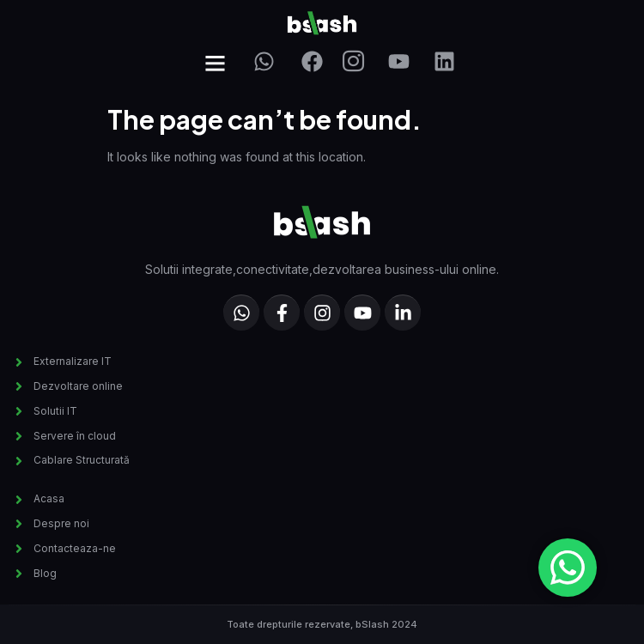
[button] (216, 64)
